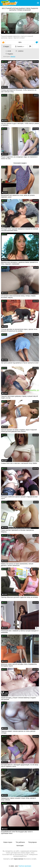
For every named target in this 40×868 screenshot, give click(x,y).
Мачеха (13, 56)
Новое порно (8, 842)
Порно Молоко (25, 866)
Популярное (33, 842)
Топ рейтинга (20, 842)
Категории (20, 846)
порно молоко (19, 859)
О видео (6, 46)
